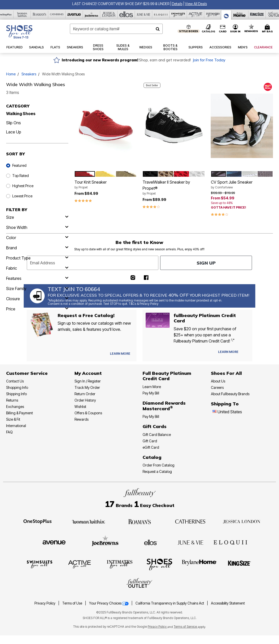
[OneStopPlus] (37, 521)
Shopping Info (17, 387)
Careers (217, 387)
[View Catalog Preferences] (120, 354)
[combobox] (116, 29)
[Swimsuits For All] (178, 15)
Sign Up (206, 263)
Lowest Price (22, 196)
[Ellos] (126, 15)
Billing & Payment (20, 413)
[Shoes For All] (226, 15)
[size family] (37, 289)
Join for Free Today (209, 60)
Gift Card (150, 441)
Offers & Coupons (88, 413)
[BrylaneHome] (199, 564)
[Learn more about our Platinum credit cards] (228, 352)
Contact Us (15, 381)
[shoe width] (37, 227)
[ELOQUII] (230, 542)
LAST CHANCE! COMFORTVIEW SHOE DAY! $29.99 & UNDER (121, 4)
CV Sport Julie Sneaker (242, 185)
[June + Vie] (191, 542)
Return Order (85, 394)
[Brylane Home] (240, 15)
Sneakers (29, 74)
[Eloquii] (161, 15)
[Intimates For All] (213, 15)
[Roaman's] (40, 15)
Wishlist (80, 407)
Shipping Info (16, 394)
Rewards (81, 419)
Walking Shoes (21, 114)
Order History (85, 400)
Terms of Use (73, 603)
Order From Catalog (158, 465)
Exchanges (15, 407)
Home (11, 74)
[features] (37, 278)
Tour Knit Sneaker (106, 185)
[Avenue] (74, 15)
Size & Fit (13, 419)
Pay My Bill (151, 393)
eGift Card (151, 447)
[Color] (37, 238)
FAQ (9, 432)
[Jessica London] (109, 15)
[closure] (37, 299)
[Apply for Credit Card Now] (246, 353)
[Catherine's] (57, 15)
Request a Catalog (157, 471)
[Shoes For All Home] (19, 32)
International (16, 426)
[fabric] (37, 268)
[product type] (37, 258)
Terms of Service (186, 627)
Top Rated (21, 176)
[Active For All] (196, 15)
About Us (218, 381)
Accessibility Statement (228, 603)
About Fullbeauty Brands (230, 394)
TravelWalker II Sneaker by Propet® (174, 188)
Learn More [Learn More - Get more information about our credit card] (152, 387)
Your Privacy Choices (109, 603)
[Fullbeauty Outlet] (139, 584)
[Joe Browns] (92, 15)
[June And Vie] (144, 15)
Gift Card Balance (157, 435)
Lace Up (14, 132)
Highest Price (23, 186)
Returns (12, 400)
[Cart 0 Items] (268, 29)
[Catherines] (191, 521)
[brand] (37, 248)
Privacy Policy (45, 603)
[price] (37, 309)
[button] (177, 4)
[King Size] (257, 15)
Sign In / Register (88, 381)
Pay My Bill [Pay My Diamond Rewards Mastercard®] (151, 416)
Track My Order (87, 387)
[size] (37, 217)
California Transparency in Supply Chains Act (170, 603)
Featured (19, 165)
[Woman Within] (22, 15)
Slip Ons (14, 123)
